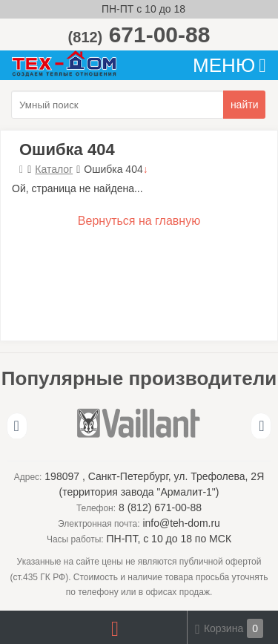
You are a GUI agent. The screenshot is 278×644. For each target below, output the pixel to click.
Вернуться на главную (139, 221)
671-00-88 (139, 34)
